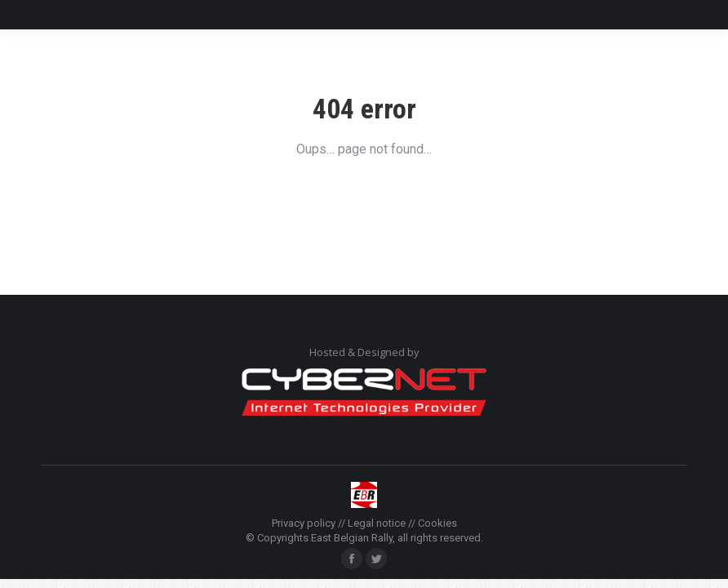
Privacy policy (304, 523)
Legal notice (377, 523)
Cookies (437, 523)
